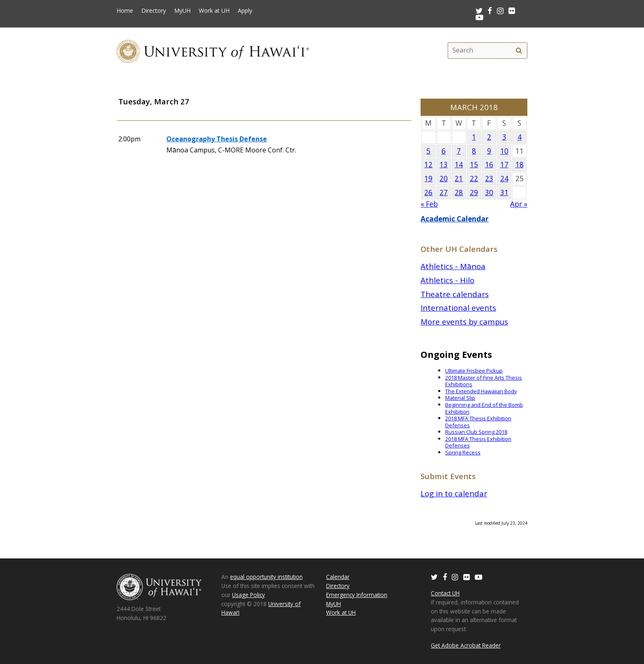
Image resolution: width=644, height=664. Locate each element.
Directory (154, 11)
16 (489, 165)
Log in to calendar (454, 493)
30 (489, 193)
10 (504, 151)
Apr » (519, 204)
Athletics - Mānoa (453, 266)
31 (504, 193)
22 (474, 179)
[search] (519, 51)
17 (504, 165)
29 (474, 193)
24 (504, 179)
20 (444, 179)
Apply (245, 11)
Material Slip (460, 398)
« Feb (429, 204)
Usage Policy (248, 595)
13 (444, 165)
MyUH (182, 11)
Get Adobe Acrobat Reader (466, 645)
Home (125, 11)
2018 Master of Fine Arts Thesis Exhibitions (484, 381)
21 (459, 179)
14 (459, 165)
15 (474, 165)
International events (458, 308)
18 (520, 165)
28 (459, 193)
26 (428, 193)
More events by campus (464, 322)
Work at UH (214, 11)
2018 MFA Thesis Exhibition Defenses (478, 422)
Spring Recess (463, 452)
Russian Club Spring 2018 (476, 432)
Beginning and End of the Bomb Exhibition (484, 408)
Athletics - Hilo (447, 280)
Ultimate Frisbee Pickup (474, 371)
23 (489, 179)
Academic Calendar (455, 219)
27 (444, 193)
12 (428, 165)
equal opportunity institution (266, 577)
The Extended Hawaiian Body (481, 391)
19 (428, 179)
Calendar (338, 577)
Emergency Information (357, 595)
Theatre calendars (455, 294)
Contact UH (445, 593)
